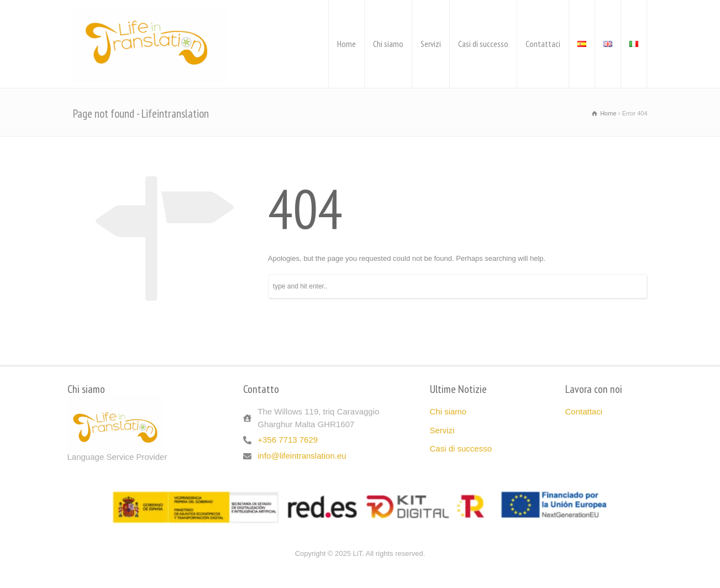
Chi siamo (388, 44)
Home (346, 44)
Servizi (431, 44)
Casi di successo (483, 44)
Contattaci (543, 44)
